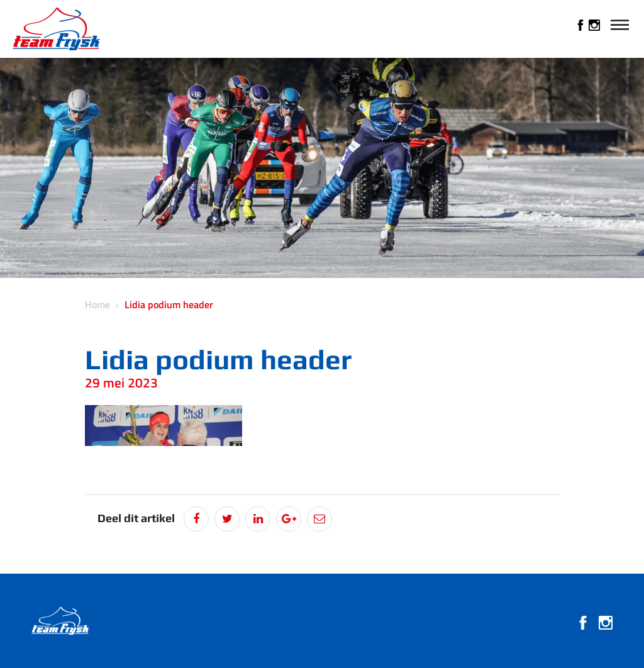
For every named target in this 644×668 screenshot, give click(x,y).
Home (97, 304)
